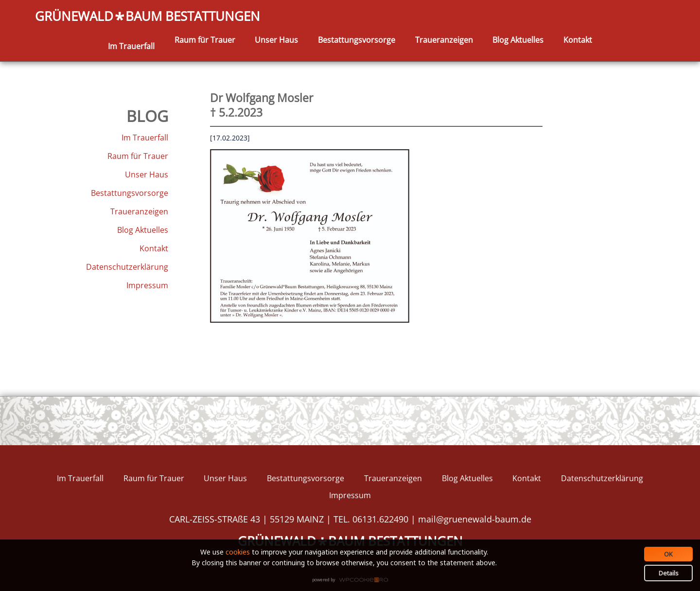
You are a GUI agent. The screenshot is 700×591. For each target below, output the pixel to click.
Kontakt (578, 40)
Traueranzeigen (444, 40)
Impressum (147, 285)
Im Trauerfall (131, 46)
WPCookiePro (353, 580)
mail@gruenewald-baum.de (475, 519)
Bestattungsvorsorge (357, 40)
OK (668, 554)
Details (669, 573)
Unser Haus (276, 40)
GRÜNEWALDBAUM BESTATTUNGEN (148, 17)
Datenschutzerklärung (127, 267)
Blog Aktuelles (518, 40)
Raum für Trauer (205, 40)
